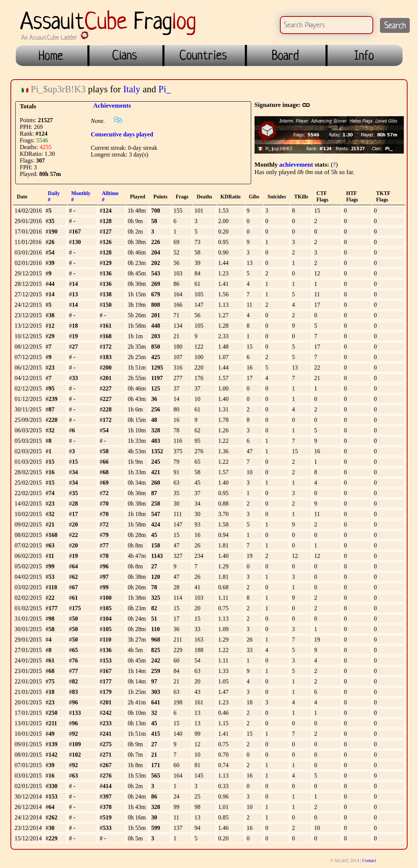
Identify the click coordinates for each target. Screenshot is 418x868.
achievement (296, 165)
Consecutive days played (122, 134)
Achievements (112, 106)
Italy (132, 89)
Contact (369, 861)
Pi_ (165, 89)
